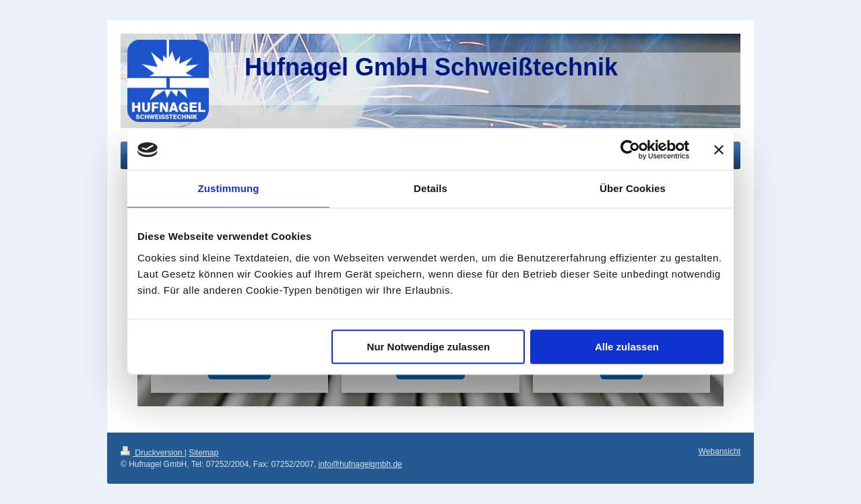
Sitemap (203, 453)
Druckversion (153, 453)
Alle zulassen (627, 347)
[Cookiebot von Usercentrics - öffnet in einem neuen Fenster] (630, 150)
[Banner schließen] (719, 150)
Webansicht (720, 451)
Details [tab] (430, 188)
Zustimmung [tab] (229, 188)
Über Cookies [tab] (633, 188)
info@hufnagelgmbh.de (360, 464)
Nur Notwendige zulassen (429, 347)
